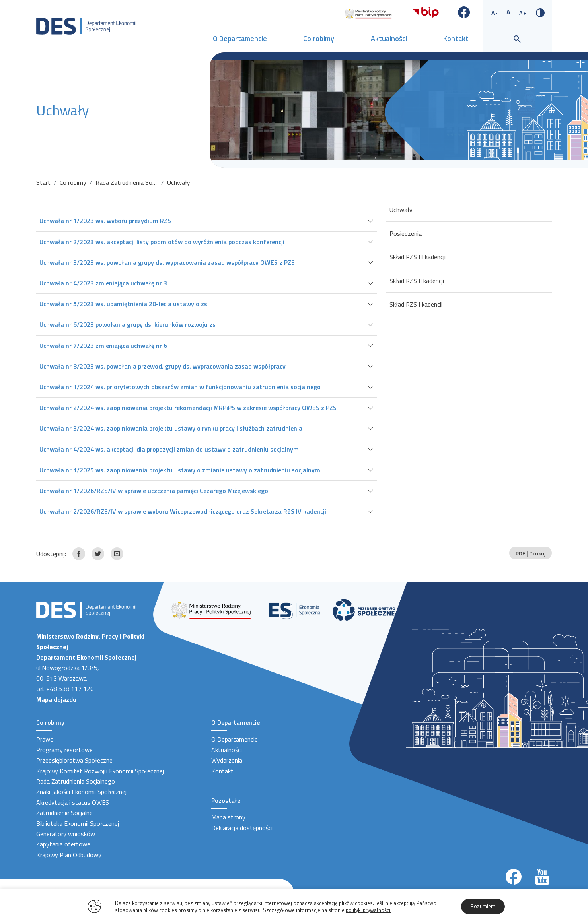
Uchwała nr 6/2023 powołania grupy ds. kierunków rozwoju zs (128, 324)
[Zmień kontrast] (540, 12)
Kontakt (456, 38)
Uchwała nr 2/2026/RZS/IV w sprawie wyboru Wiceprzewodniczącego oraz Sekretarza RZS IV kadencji (183, 511)
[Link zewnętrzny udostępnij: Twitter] (98, 554)
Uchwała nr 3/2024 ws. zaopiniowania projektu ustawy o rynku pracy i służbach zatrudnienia (171, 428)
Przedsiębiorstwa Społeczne (74, 760)
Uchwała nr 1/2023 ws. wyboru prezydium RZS (105, 221)
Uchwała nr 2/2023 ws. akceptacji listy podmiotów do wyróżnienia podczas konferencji (162, 242)
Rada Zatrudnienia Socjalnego (135, 182)
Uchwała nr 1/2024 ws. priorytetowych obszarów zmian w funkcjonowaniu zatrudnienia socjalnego (180, 387)
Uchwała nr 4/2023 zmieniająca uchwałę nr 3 (103, 283)
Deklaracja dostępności (242, 828)
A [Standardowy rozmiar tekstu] (509, 12)
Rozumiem (483, 906)
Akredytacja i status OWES (73, 802)
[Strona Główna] (86, 25)
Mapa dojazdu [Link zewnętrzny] (56, 699)
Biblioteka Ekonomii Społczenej (78, 823)
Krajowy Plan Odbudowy (69, 855)
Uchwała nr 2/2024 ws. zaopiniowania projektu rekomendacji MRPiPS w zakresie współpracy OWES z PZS (188, 408)
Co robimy (319, 38)
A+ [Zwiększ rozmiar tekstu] (523, 13)
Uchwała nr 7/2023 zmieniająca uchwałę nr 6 (103, 346)
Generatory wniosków (66, 834)
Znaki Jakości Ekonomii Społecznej (81, 792)
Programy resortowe (64, 750)
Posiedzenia (406, 233)
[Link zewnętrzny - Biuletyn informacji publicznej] (426, 12)
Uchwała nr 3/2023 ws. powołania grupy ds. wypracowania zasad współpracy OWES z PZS (167, 262)
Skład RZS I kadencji (416, 304)
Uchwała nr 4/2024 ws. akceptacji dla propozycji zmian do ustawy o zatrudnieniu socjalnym (169, 449)
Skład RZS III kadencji (418, 257)
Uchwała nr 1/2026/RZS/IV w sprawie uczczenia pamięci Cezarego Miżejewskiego (154, 491)
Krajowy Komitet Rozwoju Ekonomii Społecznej (100, 771)
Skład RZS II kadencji (417, 281)
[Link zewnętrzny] (368, 13)
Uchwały (401, 210)
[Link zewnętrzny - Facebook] (464, 12)
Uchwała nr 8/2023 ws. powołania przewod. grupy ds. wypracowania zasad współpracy (163, 366)
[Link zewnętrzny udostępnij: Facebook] (79, 554)
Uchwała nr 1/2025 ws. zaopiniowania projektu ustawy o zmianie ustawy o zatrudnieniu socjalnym (180, 470)
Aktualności (389, 38)
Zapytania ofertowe (63, 844)
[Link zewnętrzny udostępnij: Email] (117, 554)
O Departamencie (240, 38)
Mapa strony (228, 817)
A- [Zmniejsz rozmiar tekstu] (495, 13)
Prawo (45, 739)
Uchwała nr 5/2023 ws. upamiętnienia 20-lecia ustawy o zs (123, 304)
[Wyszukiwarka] (517, 39)
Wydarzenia (227, 760)
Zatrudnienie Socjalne (64, 813)
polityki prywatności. (369, 910)
